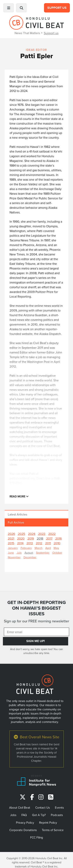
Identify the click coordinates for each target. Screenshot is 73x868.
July (19, 553)
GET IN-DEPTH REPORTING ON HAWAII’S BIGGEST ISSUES (37, 608)
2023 (42, 534)
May (56, 548)
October (57, 553)
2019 (31, 538)
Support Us (57, 8)
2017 (49, 538)
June (11, 553)
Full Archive (16, 522)
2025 (22, 534)
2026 (11, 534)
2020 (21, 538)
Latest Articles (17, 514)
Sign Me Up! (36, 641)
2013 (30, 543)
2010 (57, 543)
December (30, 557)
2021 (11, 538)
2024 (32, 534)
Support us (51, 33)
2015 (11, 543)
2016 (58, 538)
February (26, 548)
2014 (20, 543)
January (13, 548)
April (48, 548)
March (39, 548)
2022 (52, 534)
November (14, 557)
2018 (40, 538)
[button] (9, 8)
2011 (48, 543)
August (29, 553)
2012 (39, 543)
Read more (19, 496)
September (43, 553)
